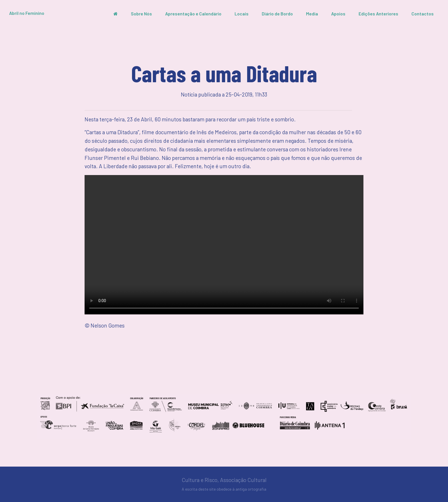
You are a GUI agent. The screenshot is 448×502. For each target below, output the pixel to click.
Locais (242, 14)
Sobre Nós (141, 14)
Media (312, 14)
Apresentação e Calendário (193, 14)
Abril (27, 13)
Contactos (423, 14)
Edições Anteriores (378, 14)
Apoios (338, 14)
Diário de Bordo (277, 14)
